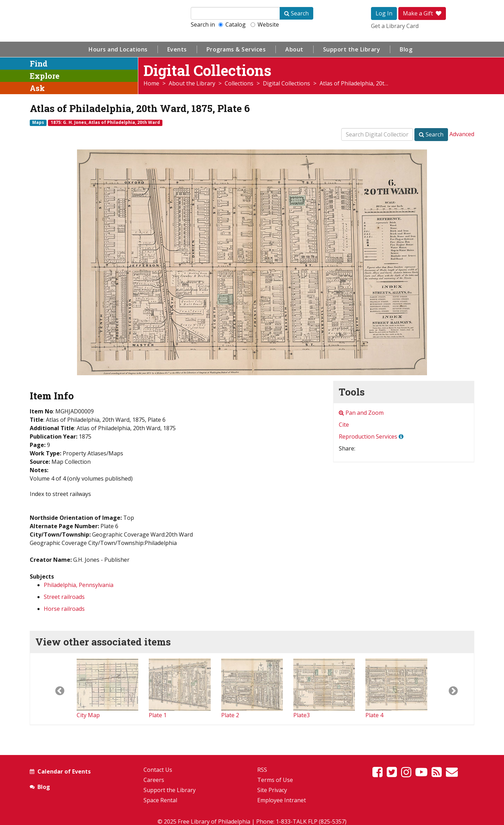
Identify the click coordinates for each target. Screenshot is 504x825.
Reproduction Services (368, 436)
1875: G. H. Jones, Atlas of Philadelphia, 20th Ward (105, 123)
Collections (239, 83)
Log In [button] (384, 13)
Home (151, 83)
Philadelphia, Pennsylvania (79, 585)
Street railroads (64, 597)
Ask (37, 88)
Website (265, 25)
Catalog (232, 25)
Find (39, 64)
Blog (406, 49)
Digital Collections (286, 83)
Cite (344, 425)
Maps (38, 123)
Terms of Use (275, 780)
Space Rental (160, 800)
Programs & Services (236, 49)
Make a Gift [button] (422, 13)
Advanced (462, 134)
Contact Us (158, 770)
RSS (262, 770)
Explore (45, 76)
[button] (53, 689)
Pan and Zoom (361, 413)
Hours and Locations (118, 49)
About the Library (192, 83)
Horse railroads (64, 609)
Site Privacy (272, 790)
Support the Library (352, 49)
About (294, 49)
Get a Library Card (395, 26)
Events (177, 49)
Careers (154, 780)
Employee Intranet (282, 800)
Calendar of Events (64, 771)
